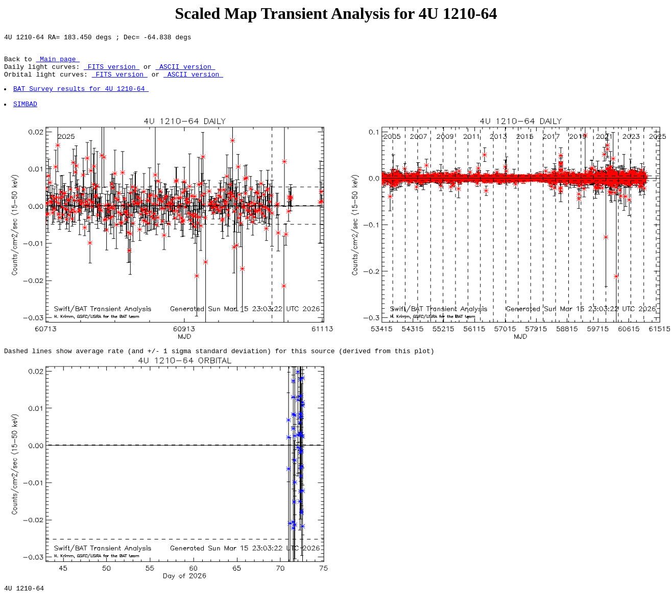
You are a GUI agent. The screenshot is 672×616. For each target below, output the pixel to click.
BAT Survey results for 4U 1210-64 (81, 97)
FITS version (112, 72)
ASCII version (185, 72)
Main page (58, 63)
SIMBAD (26, 116)
